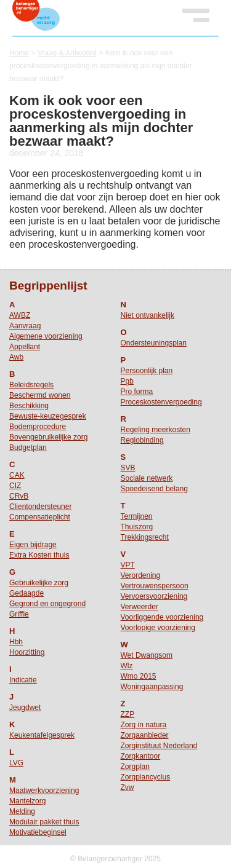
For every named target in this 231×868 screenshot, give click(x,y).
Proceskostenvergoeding (161, 402)
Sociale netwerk (147, 478)
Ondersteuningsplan (154, 343)
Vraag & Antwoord (67, 53)
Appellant (25, 347)
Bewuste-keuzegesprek (48, 416)
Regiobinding (142, 440)
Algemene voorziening (46, 336)
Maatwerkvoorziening (44, 791)
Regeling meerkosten (156, 430)
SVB (128, 468)
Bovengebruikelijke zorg (48, 437)
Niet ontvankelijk (148, 315)
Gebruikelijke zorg (39, 583)
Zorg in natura (144, 725)
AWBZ (20, 315)
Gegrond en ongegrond (47, 604)
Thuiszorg (137, 527)
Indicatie (23, 680)
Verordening (141, 575)
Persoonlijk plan (147, 371)
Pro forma (137, 392)
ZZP (128, 714)
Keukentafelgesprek (42, 735)
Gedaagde (26, 593)
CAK (17, 475)
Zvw (128, 787)
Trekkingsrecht (145, 537)
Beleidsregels (31, 385)
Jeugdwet (25, 708)
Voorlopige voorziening (158, 628)
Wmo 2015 (139, 676)
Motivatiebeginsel (38, 832)
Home (19, 53)
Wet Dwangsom (147, 655)
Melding (22, 811)
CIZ (15, 486)
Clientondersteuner (40, 507)
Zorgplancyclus (146, 777)
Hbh (16, 642)
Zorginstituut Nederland (159, 746)
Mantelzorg (27, 801)
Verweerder (140, 607)
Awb (16, 357)
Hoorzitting (27, 652)
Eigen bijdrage (33, 545)
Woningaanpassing (152, 687)
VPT (128, 565)
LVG (16, 763)
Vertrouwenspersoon (155, 586)
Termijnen (137, 516)
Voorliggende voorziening (162, 617)
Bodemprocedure (38, 427)
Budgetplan (28, 448)
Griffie (19, 614)
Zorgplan (135, 767)
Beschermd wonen (40, 395)
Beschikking (29, 406)
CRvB (19, 496)
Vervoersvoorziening (154, 596)
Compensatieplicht (40, 517)
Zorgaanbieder (145, 735)
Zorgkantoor (141, 756)
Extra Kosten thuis (39, 555)
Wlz (127, 666)
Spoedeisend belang (154, 489)
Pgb (127, 381)
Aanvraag (25, 326)
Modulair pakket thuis (44, 822)
